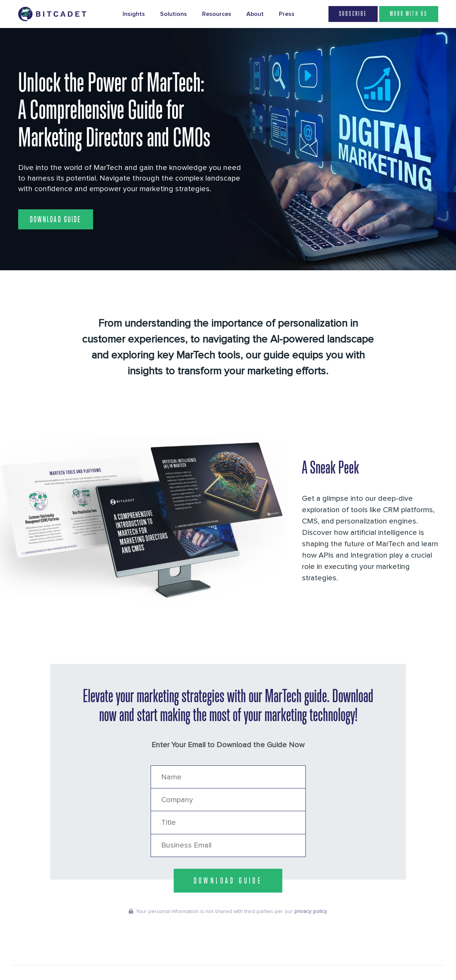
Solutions (174, 14)
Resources (217, 14)
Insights (134, 14)
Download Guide (56, 219)
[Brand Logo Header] (52, 14)
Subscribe (353, 14)
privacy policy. (311, 911)
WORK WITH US (409, 14)
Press (287, 14)
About (255, 14)
